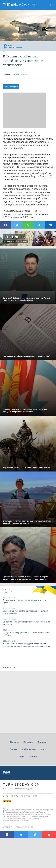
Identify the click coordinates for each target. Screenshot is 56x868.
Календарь (8, 827)
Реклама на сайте (25, 827)
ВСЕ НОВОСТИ (9, 668)
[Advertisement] (24, 110)
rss (35, 796)
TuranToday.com (21, 785)
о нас (6, 796)
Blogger (26, 820)
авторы (15, 796)
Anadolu (18, 148)
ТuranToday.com (20, 5)
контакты (26, 796)
